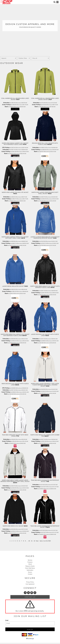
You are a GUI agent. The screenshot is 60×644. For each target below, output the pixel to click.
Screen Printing (6, 105)
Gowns (30, 572)
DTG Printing (6, 148)
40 (29, 541)
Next (37, 541)
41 (32, 541)
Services (30, 560)
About (30, 564)
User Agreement (30, 584)
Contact (30, 574)
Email (7, 620)
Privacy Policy (30, 582)
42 (34, 541)
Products (30, 562)
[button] (54, 2)
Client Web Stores (30, 568)
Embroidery (6, 103)
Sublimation (30, 570)
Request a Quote (30, 566)
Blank (6, 107)
